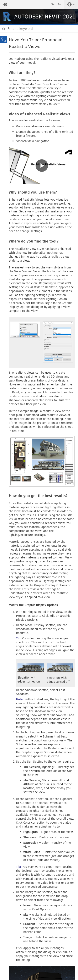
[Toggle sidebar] (4, 40)
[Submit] (4, 29)
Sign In (56, 4)
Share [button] (73, 42)
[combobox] (39, 29)
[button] (71, 4)
